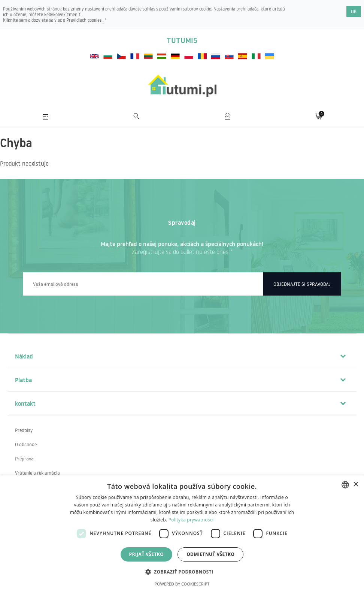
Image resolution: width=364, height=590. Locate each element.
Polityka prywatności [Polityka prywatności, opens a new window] (191, 520)
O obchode (26, 444)
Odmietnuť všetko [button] (210, 554)
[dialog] (182, 533)
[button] (182, 571)
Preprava (24, 459)
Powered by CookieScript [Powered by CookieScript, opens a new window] (182, 584)
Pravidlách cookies (84, 20)
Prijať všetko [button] (147, 554)
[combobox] (345, 485)
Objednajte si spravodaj (302, 284)
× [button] (356, 485)
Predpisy (24, 430)
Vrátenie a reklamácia (37, 473)
